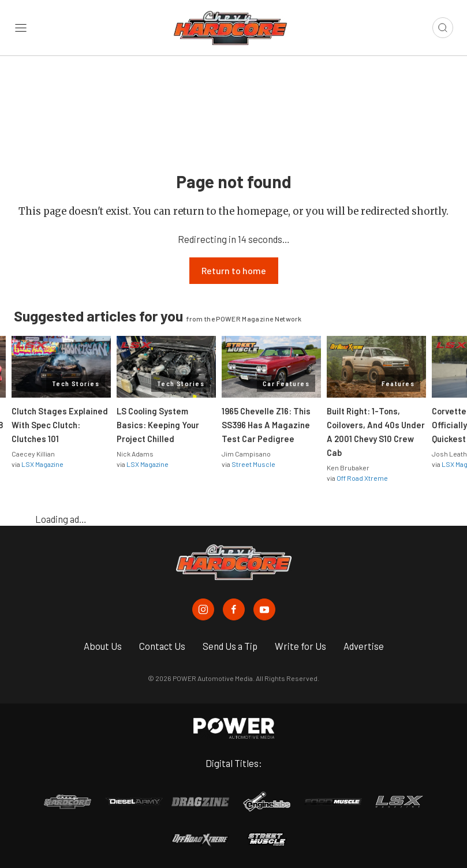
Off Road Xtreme (362, 478)
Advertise (364, 646)
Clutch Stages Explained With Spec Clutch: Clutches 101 (60, 425)
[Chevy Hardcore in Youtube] (264, 609)
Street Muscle (253, 464)
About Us (103, 646)
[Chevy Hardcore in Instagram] (203, 609)
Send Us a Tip (230, 646)
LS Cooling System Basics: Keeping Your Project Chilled (158, 425)
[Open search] (443, 28)
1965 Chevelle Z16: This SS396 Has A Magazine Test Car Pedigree (266, 425)
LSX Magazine (42, 464)
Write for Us (300, 646)
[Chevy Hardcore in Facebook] (234, 609)
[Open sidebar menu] (21, 28)
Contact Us (162, 646)
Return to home (234, 270)
